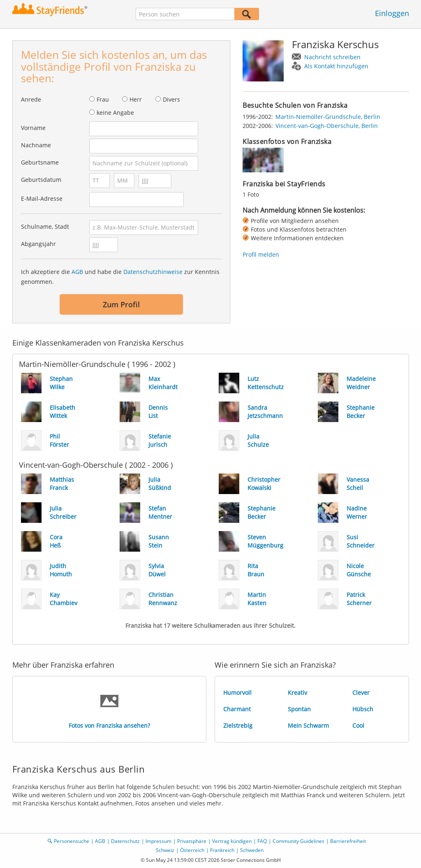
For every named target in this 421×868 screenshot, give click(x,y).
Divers (171, 99)
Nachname (36, 145)
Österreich (192, 850)
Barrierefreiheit (348, 841)
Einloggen (392, 13)
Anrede (31, 99)
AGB (77, 272)
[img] (263, 160)
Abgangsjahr (38, 244)
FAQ (262, 841)
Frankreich (222, 850)
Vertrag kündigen (232, 841)
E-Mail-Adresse (42, 198)
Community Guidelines (298, 841)
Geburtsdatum (41, 180)
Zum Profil (121, 304)
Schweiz (165, 850)
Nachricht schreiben (332, 57)
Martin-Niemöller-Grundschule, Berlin (328, 117)
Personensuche (72, 841)
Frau (103, 99)
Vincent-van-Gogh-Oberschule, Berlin (327, 126)
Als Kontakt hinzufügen (336, 66)
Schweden (252, 850)
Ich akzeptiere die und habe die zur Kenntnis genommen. (120, 277)
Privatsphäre (192, 841)
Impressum (158, 841)
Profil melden (261, 254)
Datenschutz (125, 841)
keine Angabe (115, 113)
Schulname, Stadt (45, 226)
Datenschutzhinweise (153, 272)
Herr (136, 99)
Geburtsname (40, 162)
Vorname (33, 128)
